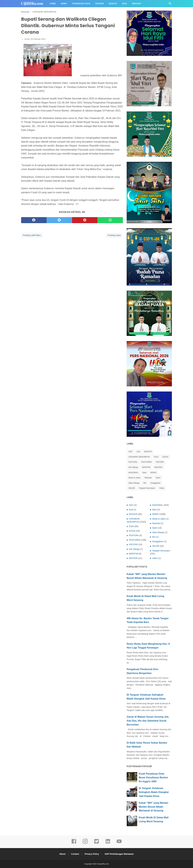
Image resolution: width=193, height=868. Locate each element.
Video (162, 488)
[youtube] (119, 843)
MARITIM (146, 467)
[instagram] (85, 843)
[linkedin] (108, 843)
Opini (158, 478)
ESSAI (165, 457)
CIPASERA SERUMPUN (139, 457)
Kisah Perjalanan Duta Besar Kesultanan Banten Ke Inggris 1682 (153, 778)
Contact (75, 854)
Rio (145, 483)
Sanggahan (155, 483)
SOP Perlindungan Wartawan (119, 854)
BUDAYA (148, 452)
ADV (131, 452)
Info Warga (133, 467)
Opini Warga (134, 483)
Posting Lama (114, 235)
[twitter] (59, 220)
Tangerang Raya (81, 4)
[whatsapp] (110, 220)
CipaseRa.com (103, 864)
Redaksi (137, 4)
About (62, 854)
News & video (134, 478)
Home (53, 4)
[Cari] (170, 4)
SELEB (132, 488)
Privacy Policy (92, 854)
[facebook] (34, 220)
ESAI (156, 457)
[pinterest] (85, 220)
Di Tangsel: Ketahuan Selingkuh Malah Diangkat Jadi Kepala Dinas (154, 792)
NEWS (153, 473)
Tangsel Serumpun (147, 488)
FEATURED (146, 462)
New (144, 473)
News (64, 4)
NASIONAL (133, 473)
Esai (125, 4)
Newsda (148, 478)
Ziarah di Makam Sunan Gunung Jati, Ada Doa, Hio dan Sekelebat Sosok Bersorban (148, 721)
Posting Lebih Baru (32, 235)
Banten (100, 4)
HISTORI (160, 462)
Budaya (113, 4)
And (138, 452)
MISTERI (158, 467)
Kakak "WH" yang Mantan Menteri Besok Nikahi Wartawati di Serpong (153, 807)
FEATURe (133, 462)
